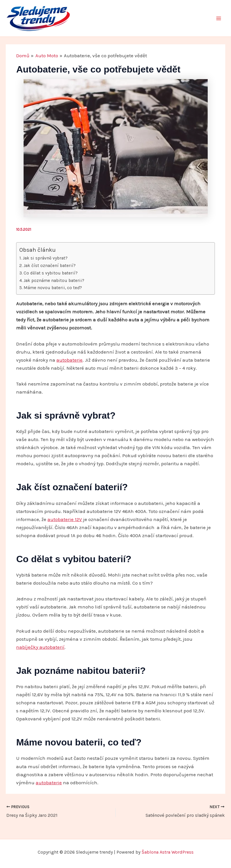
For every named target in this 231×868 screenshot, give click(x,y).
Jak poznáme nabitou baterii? (54, 281)
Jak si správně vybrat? (45, 258)
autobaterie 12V (65, 519)
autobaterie (69, 360)
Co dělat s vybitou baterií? (51, 273)
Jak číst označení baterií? (50, 266)
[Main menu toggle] (219, 18)
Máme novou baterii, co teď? (53, 288)
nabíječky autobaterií (40, 647)
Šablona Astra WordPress (168, 852)
